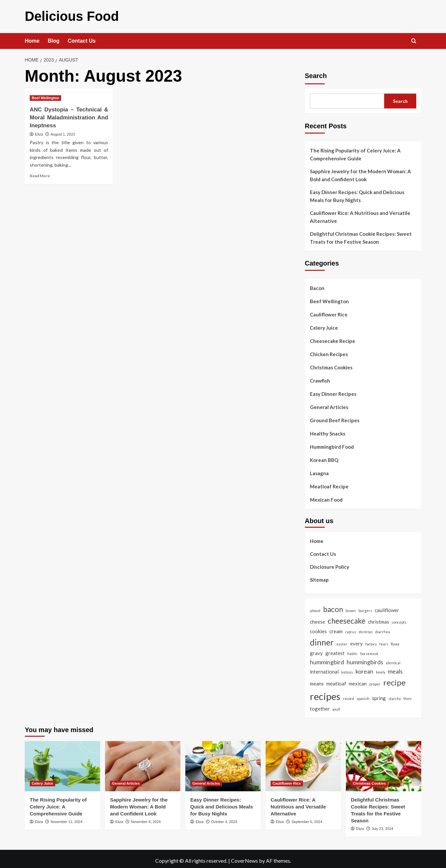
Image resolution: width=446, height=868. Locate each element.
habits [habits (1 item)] (352, 650)
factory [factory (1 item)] (371, 641)
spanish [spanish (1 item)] (363, 695)
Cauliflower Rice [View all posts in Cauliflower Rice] (287, 780)
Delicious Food (60, 15)
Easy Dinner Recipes (333, 391)
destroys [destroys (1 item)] (366, 628)
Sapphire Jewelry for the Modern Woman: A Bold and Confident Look (360, 172)
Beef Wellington (329, 298)
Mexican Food (326, 497)
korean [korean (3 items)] (364, 668)
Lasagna (319, 470)
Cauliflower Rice (329, 311)
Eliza (39, 131)
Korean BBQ (324, 457)
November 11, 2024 (67, 818)
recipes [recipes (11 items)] (325, 693)
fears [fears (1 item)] (384, 641)
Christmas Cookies (331, 364)
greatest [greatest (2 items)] (335, 650)
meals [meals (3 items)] (395, 668)
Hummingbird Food (332, 444)
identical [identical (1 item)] (393, 660)
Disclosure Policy (330, 563)
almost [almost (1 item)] (315, 607)
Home (32, 38)
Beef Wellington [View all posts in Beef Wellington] (45, 95)
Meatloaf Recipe (329, 483)
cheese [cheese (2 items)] (317, 619)
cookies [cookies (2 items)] (318, 628)
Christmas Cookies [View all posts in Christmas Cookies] (369, 780)
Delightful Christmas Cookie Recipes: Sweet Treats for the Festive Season (361, 235)
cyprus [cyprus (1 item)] (351, 628)
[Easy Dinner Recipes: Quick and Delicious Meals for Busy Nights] (223, 763)
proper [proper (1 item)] (375, 681)
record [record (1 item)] (348, 695)
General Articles (329, 404)
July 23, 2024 (382, 825)
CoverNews (244, 858)
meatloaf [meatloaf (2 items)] (336, 680)
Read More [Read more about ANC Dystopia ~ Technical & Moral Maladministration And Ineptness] (40, 172)
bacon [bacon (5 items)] (333, 606)
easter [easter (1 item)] (342, 641)
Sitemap (319, 576)
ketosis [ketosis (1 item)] (347, 669)
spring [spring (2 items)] (379, 695)
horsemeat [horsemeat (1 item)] (369, 650)
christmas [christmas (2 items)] (379, 619)
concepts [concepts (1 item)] (399, 619)
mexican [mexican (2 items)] (358, 680)
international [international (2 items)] (324, 669)
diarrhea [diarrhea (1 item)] (383, 628)
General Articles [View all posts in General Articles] (126, 780)
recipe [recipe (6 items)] (394, 679)
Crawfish (320, 378)
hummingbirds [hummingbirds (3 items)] (365, 659)
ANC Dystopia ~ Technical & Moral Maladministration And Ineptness (69, 115)
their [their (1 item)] (408, 695)
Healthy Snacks (328, 431)
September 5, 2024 (307, 818)
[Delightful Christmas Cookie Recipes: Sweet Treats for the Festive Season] (384, 763)
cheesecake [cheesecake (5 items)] (347, 618)
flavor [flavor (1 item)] (395, 641)
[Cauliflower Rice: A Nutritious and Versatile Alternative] (303, 763)
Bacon (317, 285)
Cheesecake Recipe (333, 338)
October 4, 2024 (224, 818)
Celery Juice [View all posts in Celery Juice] (42, 780)
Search (316, 73)
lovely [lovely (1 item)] (381, 669)
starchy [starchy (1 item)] (395, 695)
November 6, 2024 (146, 818)
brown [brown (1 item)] (351, 607)
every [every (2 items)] (356, 640)
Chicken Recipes (329, 351)
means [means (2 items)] (317, 680)
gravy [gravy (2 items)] (316, 650)
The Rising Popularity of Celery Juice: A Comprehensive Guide (355, 151)
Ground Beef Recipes (335, 417)
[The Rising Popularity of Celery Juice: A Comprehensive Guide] (62, 763)
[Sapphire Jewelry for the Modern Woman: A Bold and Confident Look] (143, 763)
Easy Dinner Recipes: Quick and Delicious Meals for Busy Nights (357, 193)
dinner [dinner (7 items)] (322, 639)
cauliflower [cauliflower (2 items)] (387, 607)
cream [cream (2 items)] (336, 628)
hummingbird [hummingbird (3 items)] (327, 659)
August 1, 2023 (63, 131)
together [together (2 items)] (320, 705)
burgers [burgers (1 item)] (365, 607)
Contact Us (82, 38)
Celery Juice (324, 325)
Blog (54, 38)
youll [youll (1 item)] (336, 706)
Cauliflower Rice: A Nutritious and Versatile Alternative (360, 214)
